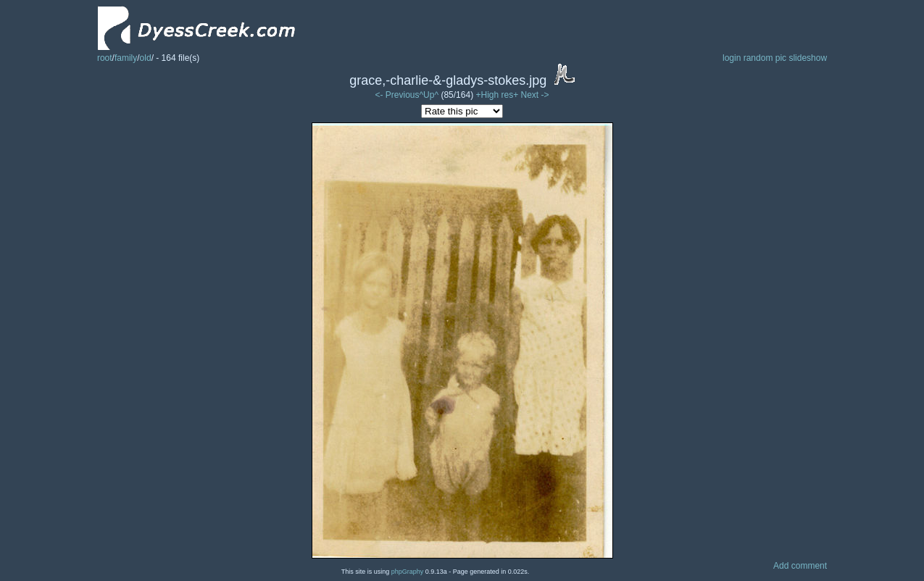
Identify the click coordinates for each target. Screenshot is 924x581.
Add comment (800, 566)
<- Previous (397, 95)
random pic (765, 58)
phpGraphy (408, 572)
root (105, 58)
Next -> (535, 95)
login (732, 58)
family (126, 58)
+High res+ (498, 95)
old (146, 58)
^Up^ (429, 95)
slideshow (808, 58)
